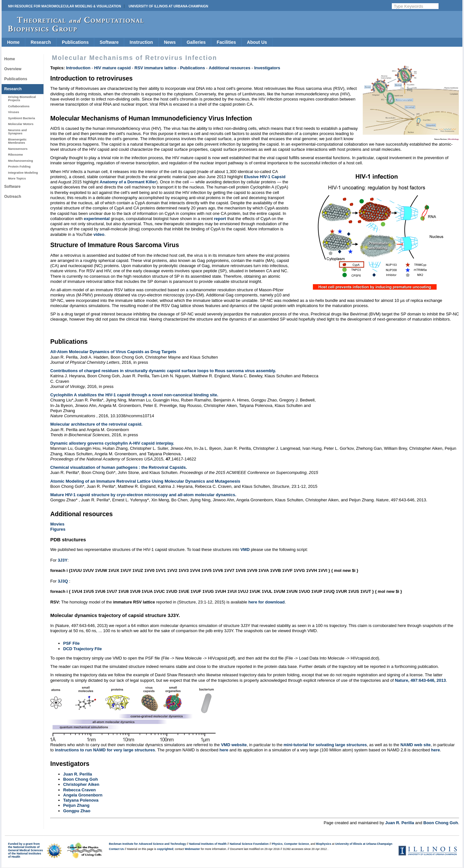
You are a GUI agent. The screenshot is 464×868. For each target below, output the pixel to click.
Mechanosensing (20, 161)
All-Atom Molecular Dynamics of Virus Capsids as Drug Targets (113, 352)
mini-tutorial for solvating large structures (325, 745)
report (220, 219)
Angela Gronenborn (83, 795)
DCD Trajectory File (82, 649)
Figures (58, 529)
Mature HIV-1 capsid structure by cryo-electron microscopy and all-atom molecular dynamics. (143, 495)
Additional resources (230, 68)
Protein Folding (19, 166)
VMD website (234, 745)
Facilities (226, 42)
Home (13, 42)
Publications (75, 42)
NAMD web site (416, 745)
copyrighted (165, 849)
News (170, 42)
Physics (277, 844)
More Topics (17, 178)
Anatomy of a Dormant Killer (128, 182)
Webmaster (192, 849)
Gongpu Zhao (77, 811)
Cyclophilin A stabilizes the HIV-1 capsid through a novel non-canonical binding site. (134, 395)
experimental (97, 219)
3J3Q (63, 581)
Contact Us (116, 849)
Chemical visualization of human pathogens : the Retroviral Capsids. (119, 467)
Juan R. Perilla (78, 774)
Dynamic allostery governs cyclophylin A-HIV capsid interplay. (112, 443)
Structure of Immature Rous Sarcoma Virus (115, 245)
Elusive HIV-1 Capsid (265, 177)
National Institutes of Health (208, 844)
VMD (245, 550)
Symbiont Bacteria (22, 118)
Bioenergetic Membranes (17, 141)
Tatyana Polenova (81, 800)
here (224, 750)
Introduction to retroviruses (92, 78)
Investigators (267, 68)
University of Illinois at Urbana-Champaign (168, 6)
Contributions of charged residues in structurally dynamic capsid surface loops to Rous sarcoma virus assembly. (163, 371)
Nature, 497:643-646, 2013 (420, 680)
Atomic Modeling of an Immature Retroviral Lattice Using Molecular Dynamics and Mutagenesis (145, 481)
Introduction (78, 68)
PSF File (71, 643)
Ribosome (15, 154)
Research (41, 42)
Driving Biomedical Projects (22, 98)
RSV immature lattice (155, 68)
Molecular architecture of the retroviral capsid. (96, 424)
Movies (57, 524)
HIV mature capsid (112, 68)
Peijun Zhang (76, 805)
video (99, 234)
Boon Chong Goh (81, 779)
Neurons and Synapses (17, 132)
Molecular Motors (21, 124)
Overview (13, 69)
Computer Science (297, 844)
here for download (267, 602)
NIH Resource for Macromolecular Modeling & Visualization (64, 6)
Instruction (141, 42)
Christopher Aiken (81, 784)
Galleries (196, 42)
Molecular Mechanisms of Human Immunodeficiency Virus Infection (151, 118)
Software (109, 42)
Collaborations (19, 106)
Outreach (13, 197)
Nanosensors (18, 149)
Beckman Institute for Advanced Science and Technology (147, 844)
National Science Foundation (249, 844)
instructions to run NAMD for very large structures (105, 750)
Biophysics (324, 844)
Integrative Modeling (23, 173)
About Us (257, 42)
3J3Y (63, 560)
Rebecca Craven (79, 790)
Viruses (14, 112)
